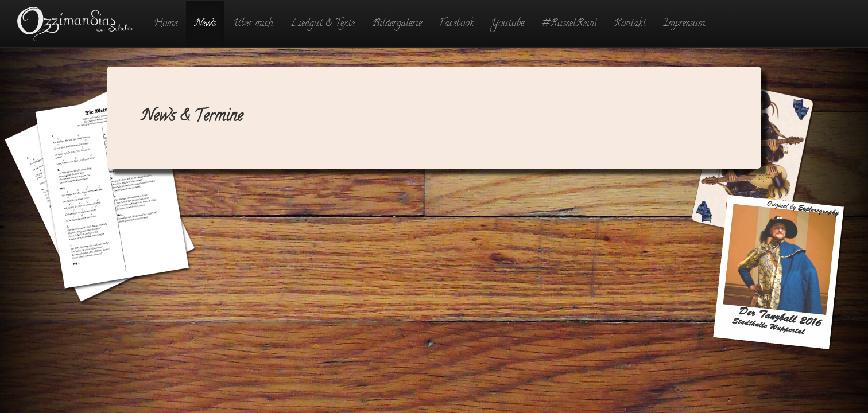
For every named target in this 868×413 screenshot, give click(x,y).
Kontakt (630, 24)
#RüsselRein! (569, 24)
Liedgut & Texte (323, 24)
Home (165, 24)
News (205, 24)
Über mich (253, 24)
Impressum (684, 24)
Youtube (507, 24)
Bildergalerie (397, 24)
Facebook (456, 24)
